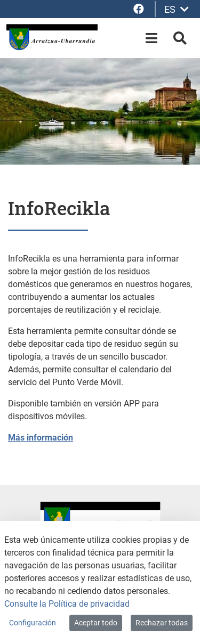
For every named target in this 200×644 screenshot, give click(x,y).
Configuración (33, 623)
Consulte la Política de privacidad (67, 604)
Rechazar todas (162, 623)
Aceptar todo (96, 623)
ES (177, 9)
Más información (41, 438)
